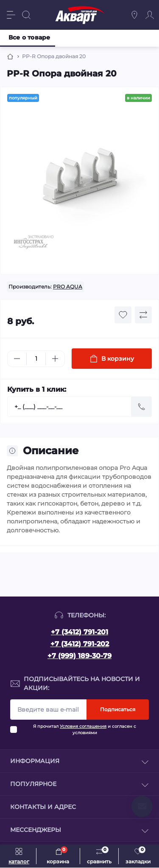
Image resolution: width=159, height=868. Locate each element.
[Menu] (11, 15)
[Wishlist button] (123, 315)
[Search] (26, 15)
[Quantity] (36, 359)
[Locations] (134, 15)
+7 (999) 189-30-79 (79, 656)
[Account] (150, 15)
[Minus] (17, 359)
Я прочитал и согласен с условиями (85, 729)
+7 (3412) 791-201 (79, 632)
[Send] (142, 407)
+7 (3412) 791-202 (80, 644)
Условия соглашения (83, 726)
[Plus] (55, 359)
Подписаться (118, 709)
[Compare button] (143, 315)
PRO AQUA (68, 287)
